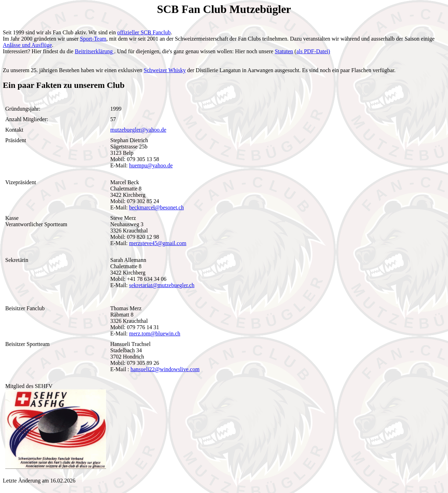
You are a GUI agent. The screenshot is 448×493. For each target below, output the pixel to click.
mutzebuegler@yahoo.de (138, 130)
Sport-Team (93, 39)
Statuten (284, 51)
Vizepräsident (21, 182)
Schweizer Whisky (165, 70)
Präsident (16, 140)
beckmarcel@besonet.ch (156, 207)
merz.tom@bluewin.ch (155, 334)
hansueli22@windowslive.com (165, 369)
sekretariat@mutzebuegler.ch (162, 285)
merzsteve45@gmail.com (158, 243)
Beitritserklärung (94, 51)
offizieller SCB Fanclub (144, 32)
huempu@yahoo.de (151, 165)
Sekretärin (17, 260)
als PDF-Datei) (313, 51)
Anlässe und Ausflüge (27, 45)
